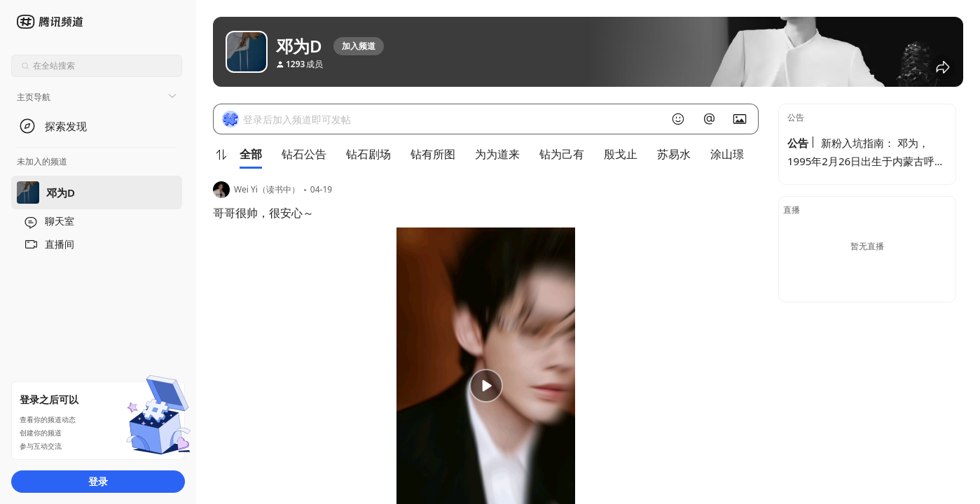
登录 (98, 481)
